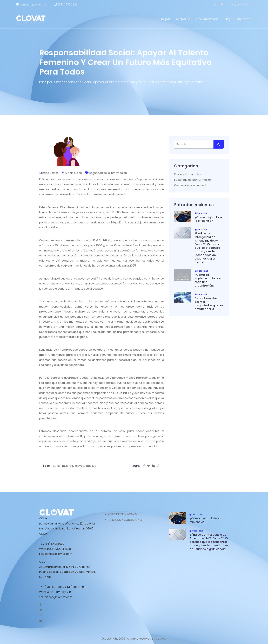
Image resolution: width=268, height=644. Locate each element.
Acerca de (183, 19)
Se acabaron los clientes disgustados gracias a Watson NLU (209, 303)
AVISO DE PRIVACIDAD (120, 514)
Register (243, 5)
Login (231, 5)
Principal (164, 19)
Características (207, 19)
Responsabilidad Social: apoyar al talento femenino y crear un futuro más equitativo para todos (130, 82)
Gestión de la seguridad (190, 185)
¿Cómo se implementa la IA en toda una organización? (208, 280)
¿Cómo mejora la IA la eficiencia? (208, 219)
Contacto (244, 19)
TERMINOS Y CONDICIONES (123, 520)
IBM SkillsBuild (102, 240)
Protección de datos (188, 174)
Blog (227, 19)
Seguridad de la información (108, 173)
